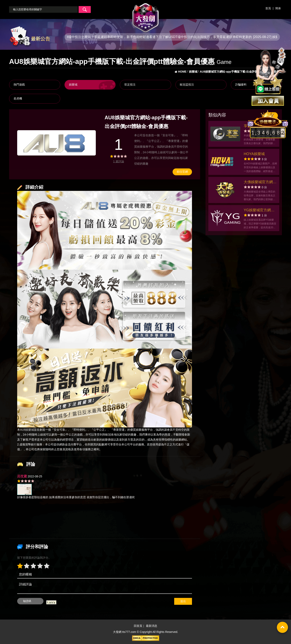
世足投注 (130, 85)
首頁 (268, 8)
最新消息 (152, 626)
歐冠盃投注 (187, 85)
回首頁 (138, 626)
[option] (56, 143)
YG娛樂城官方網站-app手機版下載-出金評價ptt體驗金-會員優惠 (260, 211)
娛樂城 (73, 85)
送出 (183, 601)
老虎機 (18, 98)
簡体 (278, 8)
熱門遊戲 (19, 85)
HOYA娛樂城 (254, 154)
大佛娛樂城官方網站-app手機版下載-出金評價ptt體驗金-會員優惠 (259, 182)
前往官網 (182, 172)
